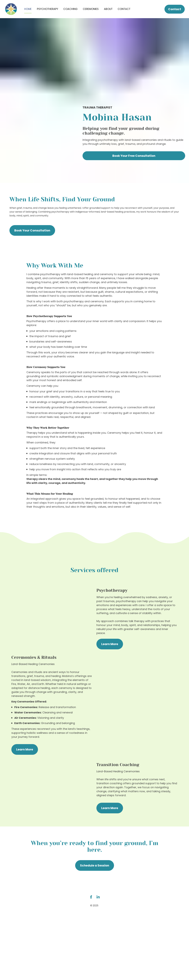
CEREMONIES (91, 12)
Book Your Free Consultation (134, 162)
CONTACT (124, 12)
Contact (175, 12)
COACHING (70, 12)
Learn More (110, 650)
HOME (28, 12)
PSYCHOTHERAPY (48, 12)
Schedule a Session (95, 871)
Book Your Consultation (32, 236)
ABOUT (108, 12)
